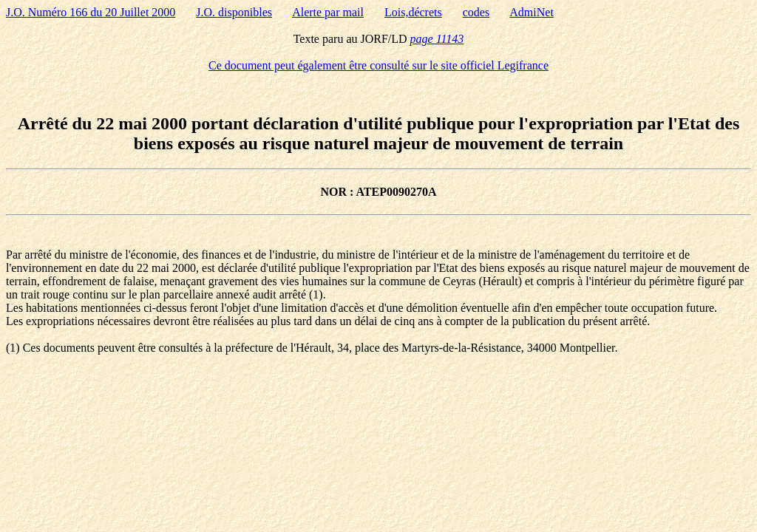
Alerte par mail (328, 12)
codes (476, 12)
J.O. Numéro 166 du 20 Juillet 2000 (91, 12)
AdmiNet (532, 12)
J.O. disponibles (234, 12)
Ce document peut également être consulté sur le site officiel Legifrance (378, 65)
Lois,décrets (413, 12)
